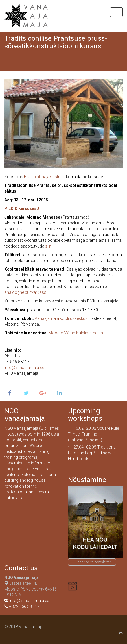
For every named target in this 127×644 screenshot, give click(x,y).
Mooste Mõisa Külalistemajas (76, 333)
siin (48, 246)
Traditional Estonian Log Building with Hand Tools (92, 453)
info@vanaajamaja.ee (24, 368)
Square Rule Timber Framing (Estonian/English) (93, 434)
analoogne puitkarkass (25, 292)
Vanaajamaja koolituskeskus (61, 318)
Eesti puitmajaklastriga (45, 177)
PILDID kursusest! (22, 208)
